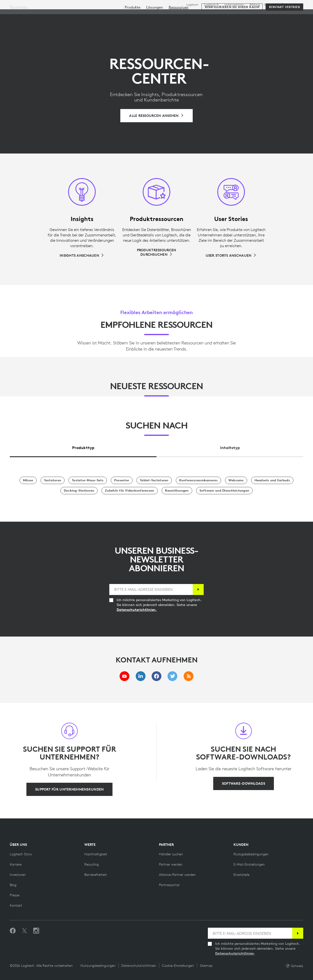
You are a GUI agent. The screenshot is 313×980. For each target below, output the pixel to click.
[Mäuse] (28, 480)
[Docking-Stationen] (79, 491)
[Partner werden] (171, 864)
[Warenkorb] (292, 16)
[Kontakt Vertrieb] (284, 30)
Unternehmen (234, 5)
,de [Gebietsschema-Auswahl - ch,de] (291, 5)
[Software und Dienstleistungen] (224, 491)
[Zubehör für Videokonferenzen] (129, 491)
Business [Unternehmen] (19, 30)
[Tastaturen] (53, 480)
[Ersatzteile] (241, 875)
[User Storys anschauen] (231, 255)
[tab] (83, 446)
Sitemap (206, 966)
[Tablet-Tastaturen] (154, 480)
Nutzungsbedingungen (98, 966)
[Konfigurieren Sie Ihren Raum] (232, 30)
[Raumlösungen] (177, 491)
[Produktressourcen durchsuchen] (157, 252)
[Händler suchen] (171, 854)
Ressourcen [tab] (160, 16)
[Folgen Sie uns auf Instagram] (36, 931)
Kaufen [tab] (79, 16)
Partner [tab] (189, 16)
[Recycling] (92, 864)
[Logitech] (41, 15)
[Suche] (256, 16)
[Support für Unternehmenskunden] (69, 789)
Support (269, 5)
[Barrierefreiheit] (96, 875)
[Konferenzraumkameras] (198, 480)
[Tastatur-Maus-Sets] (88, 480)
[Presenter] (122, 480)
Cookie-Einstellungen (178, 966)
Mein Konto (280, 16)
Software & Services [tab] (117, 16)
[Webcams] (236, 480)
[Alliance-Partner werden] (177, 875)
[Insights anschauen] (82, 255)
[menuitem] (133, 30)
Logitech (192, 5)
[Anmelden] (198, 589)
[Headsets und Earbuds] (272, 480)
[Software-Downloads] (244, 783)
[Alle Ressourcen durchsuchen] (156, 116)
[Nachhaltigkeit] (96, 854)
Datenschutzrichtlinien (235, 953)
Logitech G (211, 5)
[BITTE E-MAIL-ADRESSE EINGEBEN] (151, 589)
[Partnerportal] (169, 885)
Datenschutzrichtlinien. (137, 610)
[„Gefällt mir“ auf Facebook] (13, 931)
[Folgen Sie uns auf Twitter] (24, 931)
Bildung (255, 5)
